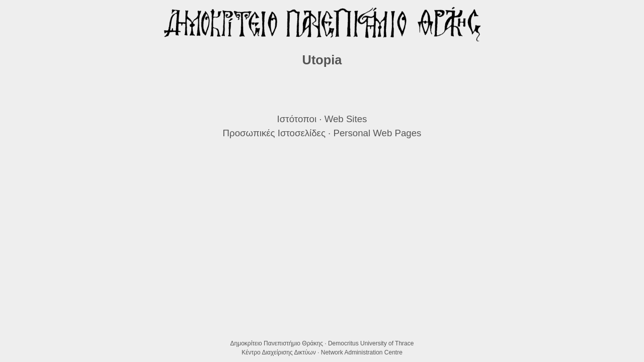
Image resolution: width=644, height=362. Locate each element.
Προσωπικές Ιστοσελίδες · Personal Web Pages (322, 133)
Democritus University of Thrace (371, 343)
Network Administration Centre (362, 352)
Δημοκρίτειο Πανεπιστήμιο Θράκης (277, 343)
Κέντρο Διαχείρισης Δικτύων (279, 352)
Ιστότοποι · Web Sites (322, 119)
